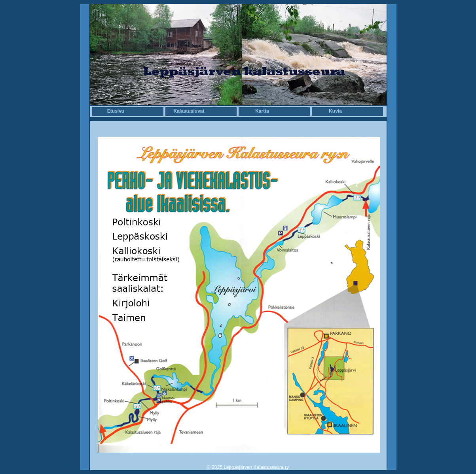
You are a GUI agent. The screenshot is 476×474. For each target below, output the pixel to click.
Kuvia (335, 111)
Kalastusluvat (189, 111)
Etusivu (116, 111)
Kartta (262, 111)
